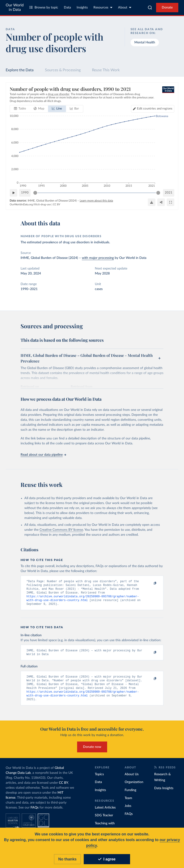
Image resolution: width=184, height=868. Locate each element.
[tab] (20, 109)
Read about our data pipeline (43, 455)
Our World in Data (15, 7)
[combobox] (150, 8)
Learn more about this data (96, 201)
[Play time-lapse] (13, 193)
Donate (167, 8)
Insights (82, 8)
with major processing (98, 258)
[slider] (35, 193)
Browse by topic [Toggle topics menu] (44, 7)
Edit (155, 109)
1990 (25, 193)
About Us (132, 778)
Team (128, 802)
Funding (130, 794)
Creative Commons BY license (61, 530)
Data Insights (164, 792)
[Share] (161, 202)
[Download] (152, 202)
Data (67, 8)
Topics (99, 778)
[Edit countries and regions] (153, 109)
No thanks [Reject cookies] (67, 859)
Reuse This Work (106, 70)
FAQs (35, 811)
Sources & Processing (63, 70)
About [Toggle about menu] (125, 7)
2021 (169, 193)
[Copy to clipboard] (150, 583)
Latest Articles (105, 811)
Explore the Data (20, 70)
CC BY (57, 204)
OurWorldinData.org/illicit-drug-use (30, 204)
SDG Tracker (104, 819)
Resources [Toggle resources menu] (103, 7)
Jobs (128, 810)
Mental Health (145, 42)
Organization (134, 786)
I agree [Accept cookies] (107, 859)
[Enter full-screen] (171, 202)
